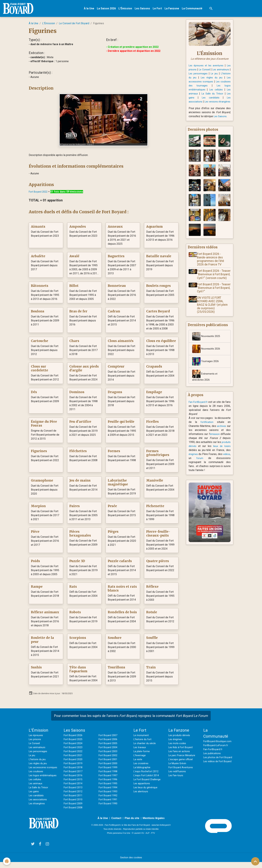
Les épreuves (37, 737)
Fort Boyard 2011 (74, 797)
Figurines (39, 453)
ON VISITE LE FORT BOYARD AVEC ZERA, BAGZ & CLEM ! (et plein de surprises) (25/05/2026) (214, 315)
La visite (139, 761)
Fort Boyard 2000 (109, 765)
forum (206, 469)
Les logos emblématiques (205, 91)
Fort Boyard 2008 (74, 809)
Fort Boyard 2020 (74, 761)
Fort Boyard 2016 (74, 777)
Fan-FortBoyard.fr (199, 413)
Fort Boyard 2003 (109, 753)
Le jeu (32, 757)
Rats (73, 588)
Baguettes (116, 258)
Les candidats (221, 99)
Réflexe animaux (45, 614)
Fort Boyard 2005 (109, 745)
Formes (114, 453)
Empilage (154, 394)
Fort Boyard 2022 (39, 193)
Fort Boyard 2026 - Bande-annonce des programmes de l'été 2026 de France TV (212, 266)
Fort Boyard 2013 (74, 789)
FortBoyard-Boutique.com (218, 743)
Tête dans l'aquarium (78, 671)
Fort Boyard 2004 (109, 749)
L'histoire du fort (143, 741)
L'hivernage (140, 757)
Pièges (113, 533)
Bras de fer (78, 313)
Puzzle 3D (77, 563)
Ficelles (152, 423)
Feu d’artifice (80, 423)
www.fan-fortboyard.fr (161, 831)
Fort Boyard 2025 (74, 741)
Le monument (141, 737)
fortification (207, 433)
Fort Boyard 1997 (109, 777)
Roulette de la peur (42, 642)
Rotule (152, 614)
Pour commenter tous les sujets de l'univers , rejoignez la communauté (131, 717)
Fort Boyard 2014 (74, 785)
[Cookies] (7, 861)
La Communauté (194, 9)
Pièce (35, 533)
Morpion (38, 508)
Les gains (204, 99)
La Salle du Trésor (39, 797)
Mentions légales (154, 824)
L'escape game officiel (182, 761)
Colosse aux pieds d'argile (84, 370)
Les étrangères (38, 813)
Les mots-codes (178, 745)
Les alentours (142, 793)
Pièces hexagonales (80, 535)
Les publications (213, 755)
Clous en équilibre (161, 343)
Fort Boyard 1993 (109, 793)
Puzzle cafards (120, 563)
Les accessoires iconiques (214, 83)
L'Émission (128, 9)
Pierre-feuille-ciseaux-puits (158, 535)
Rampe (37, 588)
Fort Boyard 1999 (109, 769)
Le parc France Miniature (183, 757)
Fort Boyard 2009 (74, 805)
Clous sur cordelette (40, 370)
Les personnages (215, 75)
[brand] (21, 9)
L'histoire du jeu (205, 79)
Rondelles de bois (122, 614)
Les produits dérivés (181, 737)
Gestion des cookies (131, 863)
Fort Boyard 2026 (74, 737)
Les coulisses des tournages (210, 87)
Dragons (115, 394)
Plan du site (132, 824)
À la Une (91, 9)
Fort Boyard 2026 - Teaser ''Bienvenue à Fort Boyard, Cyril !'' (212, 298)
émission (225, 445)
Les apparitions (143, 785)
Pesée (112, 508)
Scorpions (78, 640)
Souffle (152, 640)
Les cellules (36, 789)
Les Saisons (145, 9)
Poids (35, 563)
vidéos (193, 469)
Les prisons (196, 71)
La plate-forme (142, 753)
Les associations (199, 103)
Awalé (74, 258)
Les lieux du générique (147, 789)
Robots (75, 614)
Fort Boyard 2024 (74, 745)
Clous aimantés (121, 343)
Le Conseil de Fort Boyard (74, 25)
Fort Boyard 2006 (109, 741)
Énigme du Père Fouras (44, 425)
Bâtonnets (40, 288)
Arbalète (38, 258)
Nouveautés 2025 (207, 347)
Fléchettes (78, 453)
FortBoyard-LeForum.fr (217, 747)
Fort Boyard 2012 (74, 793)
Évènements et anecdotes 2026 (205, 386)
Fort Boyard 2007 (109, 737)
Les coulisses (37, 777)
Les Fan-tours (177, 777)
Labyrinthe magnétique (118, 484)
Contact (116, 824)
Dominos (77, 394)
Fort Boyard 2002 (109, 757)
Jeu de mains (80, 482)
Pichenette (155, 508)
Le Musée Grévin (178, 765)
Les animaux (208, 95)
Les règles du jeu (39, 765)
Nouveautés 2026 (207, 359)
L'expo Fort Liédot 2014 (148, 777)
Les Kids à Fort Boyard (182, 749)
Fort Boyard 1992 (109, 797)
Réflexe (152, 588)
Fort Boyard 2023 (74, 749)
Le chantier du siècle (146, 745)
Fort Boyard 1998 (109, 773)
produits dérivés (198, 457)
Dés (34, 394)
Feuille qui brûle (121, 423)
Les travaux (140, 749)
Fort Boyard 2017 (74, 773)
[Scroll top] (255, 861)
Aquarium (154, 228)
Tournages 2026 (206, 372)
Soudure (115, 640)
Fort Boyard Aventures (181, 769)
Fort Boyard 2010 (74, 801)
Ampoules (78, 228)
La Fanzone (174, 9)
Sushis (36, 669)
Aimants (38, 228)
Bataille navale (159, 258)
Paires (75, 508)
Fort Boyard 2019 (74, 765)
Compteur (116, 368)
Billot (74, 288)
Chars (74, 343)
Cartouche (40, 343)
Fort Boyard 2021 (74, 757)
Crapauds (154, 368)
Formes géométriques (158, 455)
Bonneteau (117, 288)
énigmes (199, 465)
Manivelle (155, 482)
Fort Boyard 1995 (109, 785)
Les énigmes (176, 741)
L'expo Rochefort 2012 (147, 773)
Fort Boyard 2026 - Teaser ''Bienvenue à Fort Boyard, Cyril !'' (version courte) (212, 283)
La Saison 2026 (109, 9)
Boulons (38, 313)
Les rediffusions (178, 773)
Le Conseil (215, 71)
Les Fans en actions (180, 753)
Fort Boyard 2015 (74, 781)
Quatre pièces (158, 563)
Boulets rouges (158, 288)
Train (151, 669)
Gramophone (42, 482)
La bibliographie (143, 769)
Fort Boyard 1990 (109, 805)
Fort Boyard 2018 (74, 769)
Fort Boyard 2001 (109, 761)
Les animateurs (38, 749)
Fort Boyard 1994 (109, 789)
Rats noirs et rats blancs (122, 590)
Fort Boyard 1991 (109, 801)
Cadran (114, 313)
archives (226, 437)
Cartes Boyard (158, 313)
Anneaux (115, 228)
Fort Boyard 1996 (109, 781)
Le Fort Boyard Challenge (148, 781)
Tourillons (116, 669)
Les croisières (142, 765)
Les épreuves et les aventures (208, 67)
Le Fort (160, 9)
